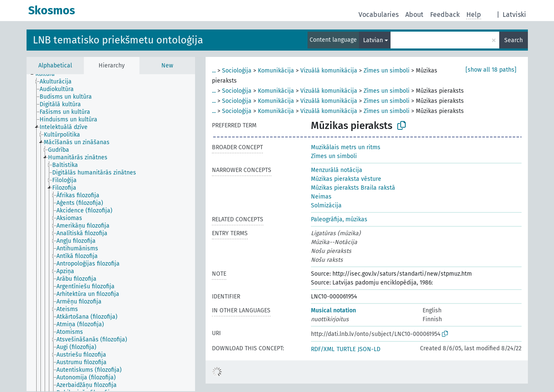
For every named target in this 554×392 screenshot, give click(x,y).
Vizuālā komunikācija (329, 71)
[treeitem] (49, 74)
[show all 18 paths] (491, 70)
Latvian (373, 40)
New (167, 66)
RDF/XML (323, 349)
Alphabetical (55, 66)
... (214, 71)
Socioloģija (237, 71)
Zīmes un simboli (387, 71)
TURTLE (346, 349)
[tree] (111, 233)
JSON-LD (369, 349)
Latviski (514, 15)
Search (514, 40)
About (414, 15)
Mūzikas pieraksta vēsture (346, 179)
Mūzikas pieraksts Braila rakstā (353, 188)
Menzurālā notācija (337, 170)
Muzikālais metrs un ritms (346, 147)
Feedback (445, 15)
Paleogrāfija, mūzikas (339, 219)
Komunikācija (276, 71)
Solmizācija (326, 205)
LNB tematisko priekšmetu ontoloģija (118, 40)
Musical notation (333, 310)
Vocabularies (379, 15)
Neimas (321, 197)
